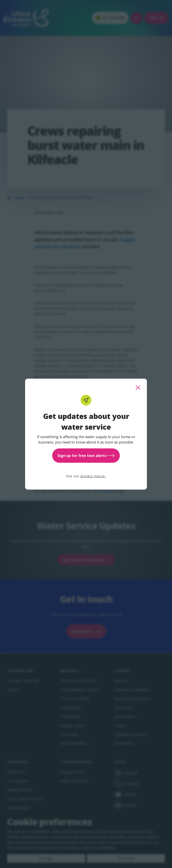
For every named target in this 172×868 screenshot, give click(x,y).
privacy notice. (93, 476)
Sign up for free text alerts (86, 456)
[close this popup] (138, 388)
